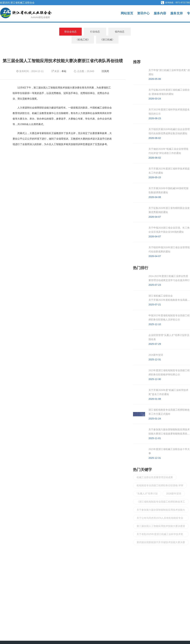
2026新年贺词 (174, 486)
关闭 (107, 63)
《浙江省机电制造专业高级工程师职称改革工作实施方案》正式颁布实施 (161, 494)
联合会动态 (46, 32)
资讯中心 (143, 13)
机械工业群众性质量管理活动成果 (155, 469)
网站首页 (127, 13)
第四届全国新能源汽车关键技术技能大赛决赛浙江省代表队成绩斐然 (161, 535)
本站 (64, 63)
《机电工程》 (120, 32)
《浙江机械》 (144, 32)
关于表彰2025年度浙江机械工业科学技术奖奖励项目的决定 (160, 527)
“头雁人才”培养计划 (147, 486)
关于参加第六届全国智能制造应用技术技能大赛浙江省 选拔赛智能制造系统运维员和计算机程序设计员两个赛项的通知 (161, 502)
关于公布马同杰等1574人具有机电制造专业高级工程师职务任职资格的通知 (160, 511)
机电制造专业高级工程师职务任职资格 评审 (160, 477)
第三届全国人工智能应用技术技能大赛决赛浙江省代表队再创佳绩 (161, 519)
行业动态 (70, 32)
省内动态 (95, 32)
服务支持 (177, 13)
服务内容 (160, 13)
